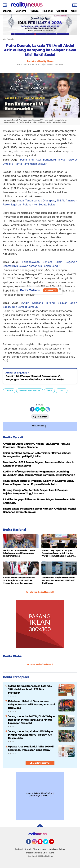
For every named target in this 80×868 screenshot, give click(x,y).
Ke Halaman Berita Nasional (40, 592)
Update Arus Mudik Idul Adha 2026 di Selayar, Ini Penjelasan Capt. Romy (31, 748)
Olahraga (62, 11)
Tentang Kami (40, 849)
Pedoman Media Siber (37, 853)
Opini (74, 11)
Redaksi (19, 849)
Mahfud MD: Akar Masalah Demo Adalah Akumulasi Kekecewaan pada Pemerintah (19, 553)
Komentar (40, 416)
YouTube (54, 843)
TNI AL (62, 391)
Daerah (7, 11)
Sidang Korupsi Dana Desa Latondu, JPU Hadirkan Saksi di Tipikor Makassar (30, 689)
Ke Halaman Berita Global (40, 664)
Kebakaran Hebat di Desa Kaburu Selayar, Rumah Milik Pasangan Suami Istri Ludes (31, 705)
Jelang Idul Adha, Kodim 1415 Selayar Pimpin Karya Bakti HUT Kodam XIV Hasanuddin (31, 735)
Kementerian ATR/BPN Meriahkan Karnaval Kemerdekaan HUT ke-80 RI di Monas (58, 580)
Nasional (47, 11)
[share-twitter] (37, 409)
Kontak (28, 849)
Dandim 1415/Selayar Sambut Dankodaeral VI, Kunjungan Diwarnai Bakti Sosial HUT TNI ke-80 (35, 378)
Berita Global (13, 656)
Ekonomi (21, 11)
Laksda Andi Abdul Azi (30, 391)
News (49, 391)
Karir (52, 853)
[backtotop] (40, 827)
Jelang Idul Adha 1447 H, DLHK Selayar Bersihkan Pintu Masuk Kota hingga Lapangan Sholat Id (31, 720)
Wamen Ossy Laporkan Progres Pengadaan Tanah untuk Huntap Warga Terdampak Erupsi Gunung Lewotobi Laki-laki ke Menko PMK (58, 553)
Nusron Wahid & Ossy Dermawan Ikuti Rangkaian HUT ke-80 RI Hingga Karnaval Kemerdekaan (19, 580)
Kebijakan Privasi (57, 849)
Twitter (47, 843)
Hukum (34, 11)
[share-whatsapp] (43, 409)
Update (51, 290)
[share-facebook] (32, 409)
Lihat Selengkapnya (40, 763)
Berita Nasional (14, 530)
